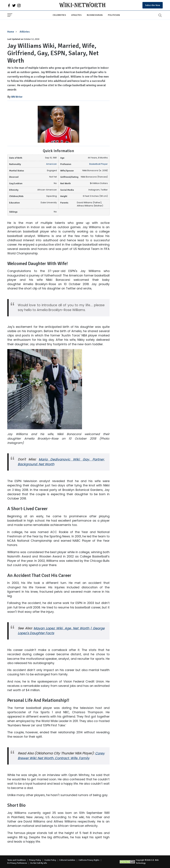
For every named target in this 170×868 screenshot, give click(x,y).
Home (11, 32)
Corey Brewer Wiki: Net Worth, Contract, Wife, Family (61, 756)
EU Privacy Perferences (17, 863)
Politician (114, 15)
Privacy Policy (35, 860)
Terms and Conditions (17, 860)
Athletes (76, 15)
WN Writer (17, 97)
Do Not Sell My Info (39, 863)
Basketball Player (99, 164)
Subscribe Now (153, 5)
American (51, 164)
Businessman (95, 15)
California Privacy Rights (89, 860)
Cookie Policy (50, 860)
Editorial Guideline (67, 860)
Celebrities (59, 15)
